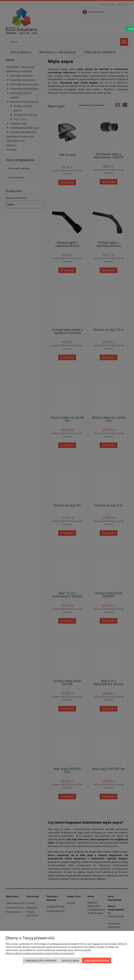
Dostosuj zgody (70, 960)
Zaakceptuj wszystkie (97, 960)
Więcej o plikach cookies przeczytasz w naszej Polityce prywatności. (40, 953)
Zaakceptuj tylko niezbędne (41, 960)
